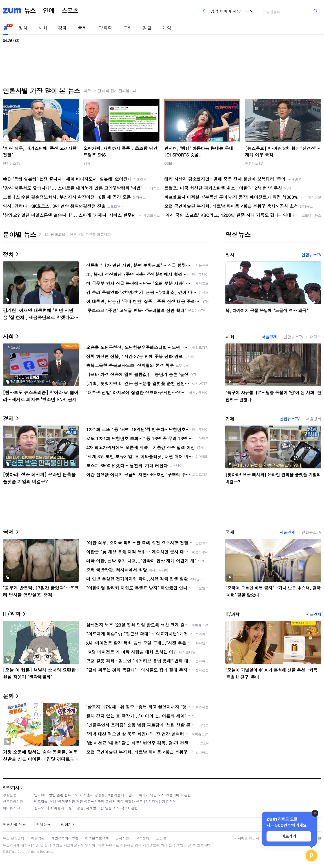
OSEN (169, 163)
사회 (43, 28)
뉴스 (30, 11)
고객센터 (143, 838)
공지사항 (122, 838)
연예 (49, 11)
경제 (63, 28)
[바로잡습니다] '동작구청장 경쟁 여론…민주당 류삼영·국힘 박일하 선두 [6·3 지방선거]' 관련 (104, 801)
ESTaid (11, 852)
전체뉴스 (43, 824)
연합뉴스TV (12, 163)
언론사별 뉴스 (14, 824)
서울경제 (269, 337)
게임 (167, 28)
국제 (82, 28)
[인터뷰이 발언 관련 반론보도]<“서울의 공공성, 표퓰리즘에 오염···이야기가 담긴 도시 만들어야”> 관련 (112, 795)
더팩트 (315, 337)
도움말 (161, 838)
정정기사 (11, 787)
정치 (23, 28)
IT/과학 (105, 28)
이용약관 (38, 838)
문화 (127, 28)
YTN (87, 163)
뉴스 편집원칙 (14, 838)
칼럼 (147, 28)
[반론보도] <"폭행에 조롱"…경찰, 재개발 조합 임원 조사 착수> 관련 (85, 808)
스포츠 (70, 11)
